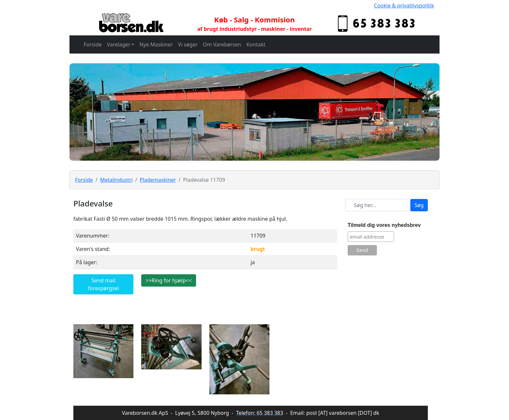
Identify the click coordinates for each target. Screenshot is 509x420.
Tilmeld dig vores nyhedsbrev (384, 225)
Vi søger (188, 44)
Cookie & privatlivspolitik (404, 6)
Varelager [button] (118, 44)
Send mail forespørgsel (103, 284)
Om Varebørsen (222, 44)
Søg (419, 205)
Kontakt (256, 44)
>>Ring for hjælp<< (168, 280)
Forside (93, 44)
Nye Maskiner (156, 44)
